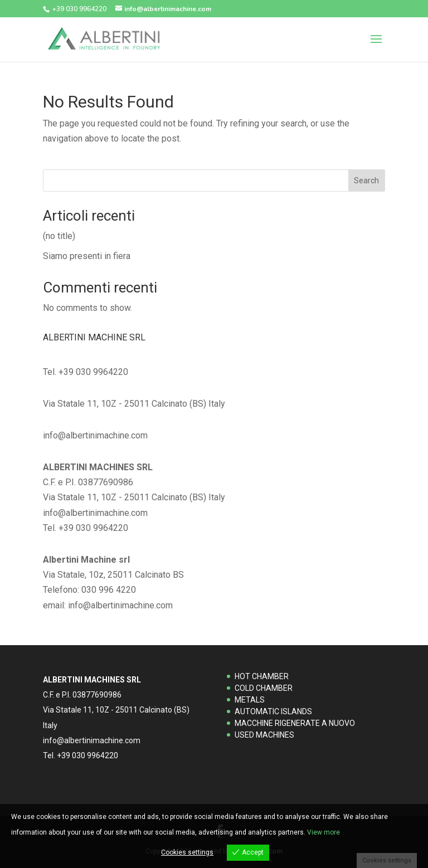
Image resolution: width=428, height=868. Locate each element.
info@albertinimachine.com (120, 605)
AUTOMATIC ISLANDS (273, 711)
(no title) (59, 236)
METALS (250, 700)
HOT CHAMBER (262, 676)
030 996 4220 (109, 590)
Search (366, 181)
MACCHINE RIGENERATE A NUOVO (295, 723)
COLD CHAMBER (264, 688)
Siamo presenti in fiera (87, 256)
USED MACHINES (264, 735)
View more (324, 832)
